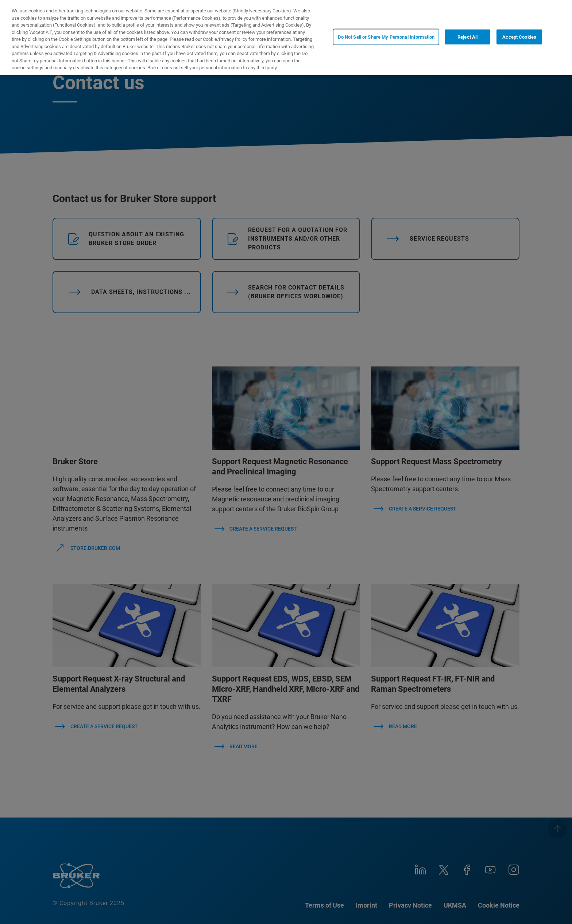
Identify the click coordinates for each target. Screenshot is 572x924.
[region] (286, 38)
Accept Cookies (519, 37)
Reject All (467, 37)
